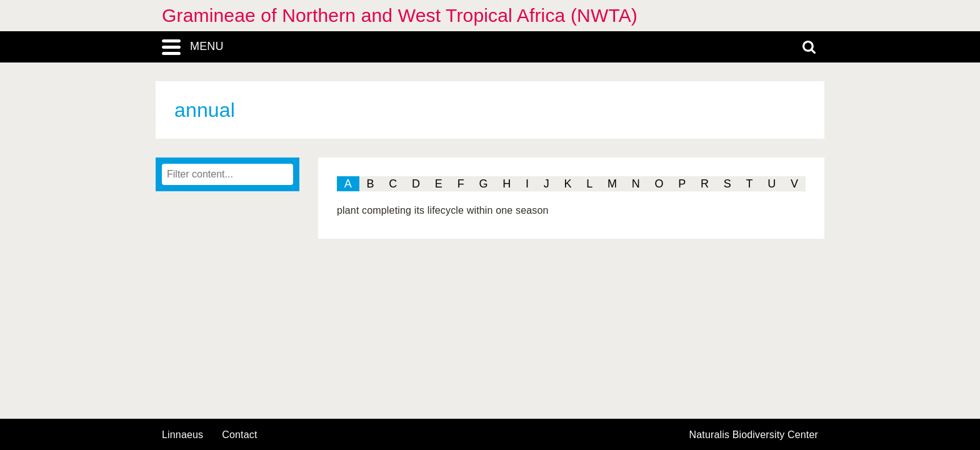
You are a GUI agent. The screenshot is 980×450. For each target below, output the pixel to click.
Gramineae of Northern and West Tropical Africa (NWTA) (400, 15)
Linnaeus (182, 435)
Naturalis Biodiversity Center (754, 435)
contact (239, 435)
